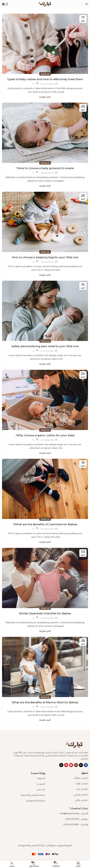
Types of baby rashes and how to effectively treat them (45, 79)
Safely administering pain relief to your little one (45, 346)
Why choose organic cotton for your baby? (45, 435)
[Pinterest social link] (66, 765)
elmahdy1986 (47, 84)
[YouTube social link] (71, 765)
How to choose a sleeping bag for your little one (45, 257)
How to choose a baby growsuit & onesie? (45, 168)
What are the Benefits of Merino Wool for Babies (45, 702)
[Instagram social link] (76, 765)
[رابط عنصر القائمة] (69, 778)
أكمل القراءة (45, 97)
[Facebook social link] (86, 765)
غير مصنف (45, 74)
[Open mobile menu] (87, 4)
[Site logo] (45, 4)
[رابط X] (81, 765)
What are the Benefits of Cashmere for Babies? (45, 524)
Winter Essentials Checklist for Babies (45, 613)
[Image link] (75, 745)
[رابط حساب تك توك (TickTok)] (61, 765)
